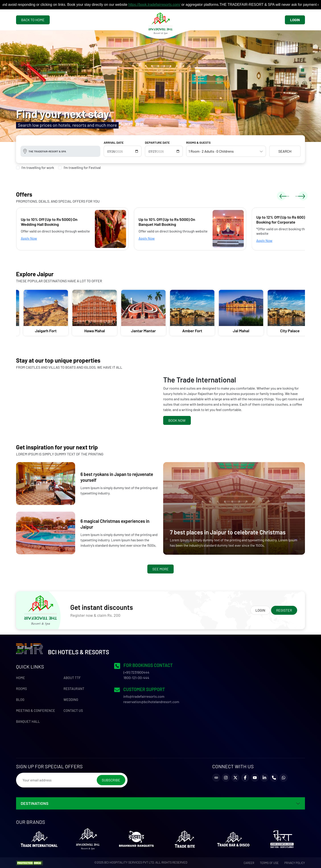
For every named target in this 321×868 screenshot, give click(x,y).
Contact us (73, 710)
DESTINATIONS (35, 803)
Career (249, 863)
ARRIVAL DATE (114, 142)
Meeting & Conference (36, 710)
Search (285, 151)
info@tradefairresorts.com (144, 696)
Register (284, 610)
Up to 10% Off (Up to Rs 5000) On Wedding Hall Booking (56, 222)
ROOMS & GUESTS (198, 142)
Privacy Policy (295, 863)
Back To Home (33, 20)
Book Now (177, 420)
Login (295, 20)
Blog (20, 700)
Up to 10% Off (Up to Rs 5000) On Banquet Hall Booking (173, 222)
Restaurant (74, 689)
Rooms (22, 689)
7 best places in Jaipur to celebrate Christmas (228, 532)
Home (21, 678)
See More (161, 569)
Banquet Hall (28, 721)
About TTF (72, 678)
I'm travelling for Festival (82, 167)
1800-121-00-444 (136, 678)
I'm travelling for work (38, 167)
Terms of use (269, 863)
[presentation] (284, 196)
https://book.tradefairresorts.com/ (159, 5)
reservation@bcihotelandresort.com (151, 702)
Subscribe (111, 780)
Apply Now (35, 238)
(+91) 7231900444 (136, 672)
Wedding (71, 700)
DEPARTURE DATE (157, 142)
